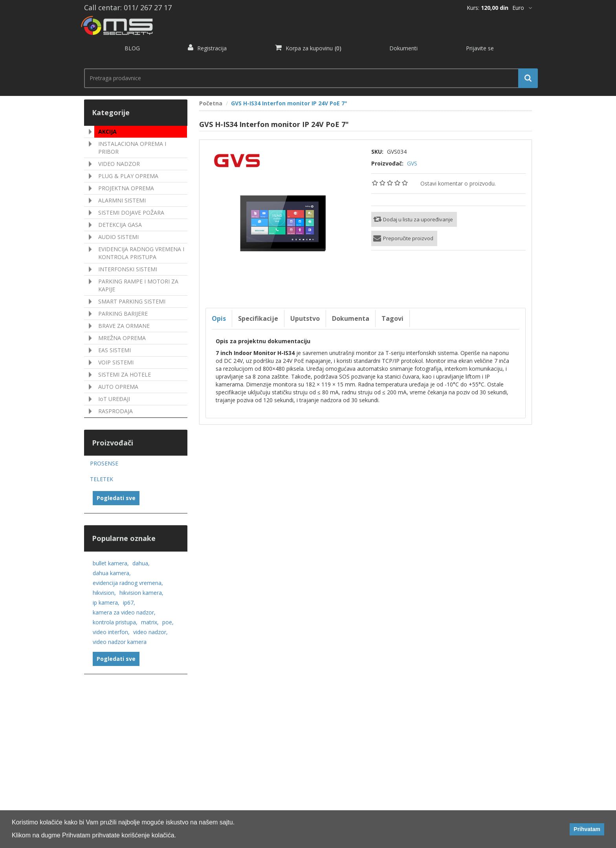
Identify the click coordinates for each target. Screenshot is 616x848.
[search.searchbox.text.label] (308, 78)
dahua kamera (112, 573)
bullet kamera (111, 563)
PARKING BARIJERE (123, 314)
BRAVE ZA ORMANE (124, 326)
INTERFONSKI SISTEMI (128, 269)
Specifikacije (258, 318)
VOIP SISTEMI (116, 362)
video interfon (111, 632)
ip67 (129, 602)
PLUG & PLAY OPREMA (128, 176)
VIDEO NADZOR (119, 164)
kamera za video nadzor (124, 612)
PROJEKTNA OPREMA (126, 188)
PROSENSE (104, 463)
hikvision (104, 593)
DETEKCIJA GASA (120, 225)
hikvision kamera (141, 593)
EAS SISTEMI (115, 350)
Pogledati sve (116, 498)
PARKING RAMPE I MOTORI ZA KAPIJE (138, 285)
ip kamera (106, 602)
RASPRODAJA (115, 411)
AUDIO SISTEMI (118, 237)
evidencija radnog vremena (128, 583)
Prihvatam (587, 829)
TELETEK (102, 479)
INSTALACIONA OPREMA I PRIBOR (132, 148)
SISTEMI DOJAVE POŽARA (131, 212)
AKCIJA (107, 132)
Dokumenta (351, 318)
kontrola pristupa (115, 622)
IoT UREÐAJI (114, 399)
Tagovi (392, 318)
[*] (522, 8)
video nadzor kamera (120, 642)
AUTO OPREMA (118, 387)
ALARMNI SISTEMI (122, 200)
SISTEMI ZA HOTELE (125, 374)
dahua (141, 563)
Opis (219, 318)
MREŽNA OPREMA (122, 338)
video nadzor (150, 632)
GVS (412, 163)
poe (168, 622)
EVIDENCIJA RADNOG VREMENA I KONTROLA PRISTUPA (141, 253)
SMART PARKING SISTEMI (132, 301)
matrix (150, 622)
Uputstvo (305, 318)
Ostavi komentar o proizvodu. (458, 183)
